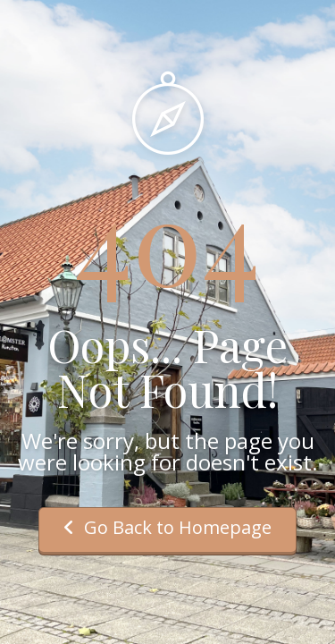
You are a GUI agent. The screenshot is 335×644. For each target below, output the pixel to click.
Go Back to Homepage (167, 527)
